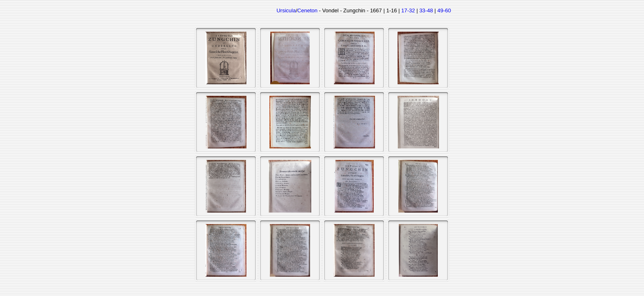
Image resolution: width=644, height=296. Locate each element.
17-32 (408, 10)
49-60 (444, 10)
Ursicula (286, 10)
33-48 (426, 10)
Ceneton (307, 10)
